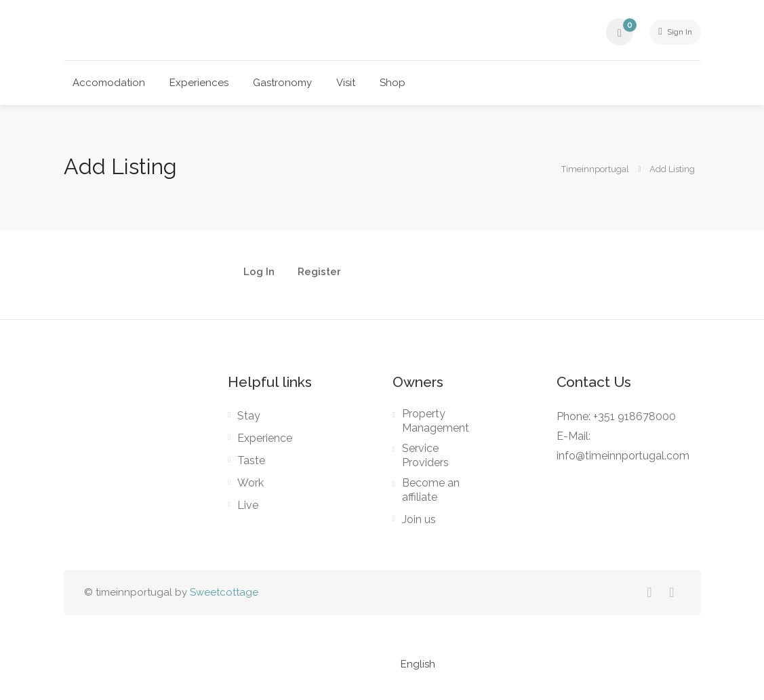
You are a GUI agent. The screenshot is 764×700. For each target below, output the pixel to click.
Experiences (199, 83)
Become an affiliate (431, 491)
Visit (346, 83)
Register (319, 272)
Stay (249, 416)
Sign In (670, 32)
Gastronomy (282, 83)
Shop (393, 83)
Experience (265, 439)
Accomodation (109, 83)
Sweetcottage (224, 593)
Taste (251, 461)
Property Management (436, 421)
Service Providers (425, 456)
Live (248, 506)
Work (250, 483)
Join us (419, 520)
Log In (259, 272)
